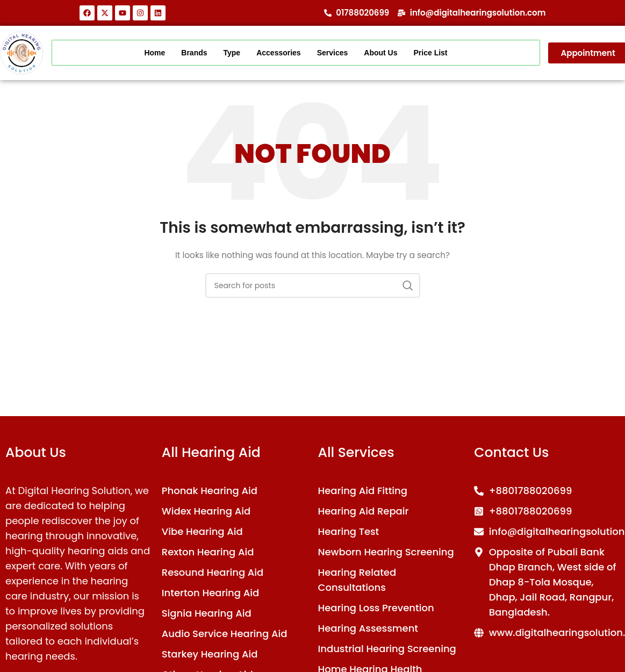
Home (155, 53)
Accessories (279, 53)
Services (333, 53)
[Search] (313, 285)
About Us (380, 53)
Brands (194, 53)
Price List (431, 53)
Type (232, 53)
